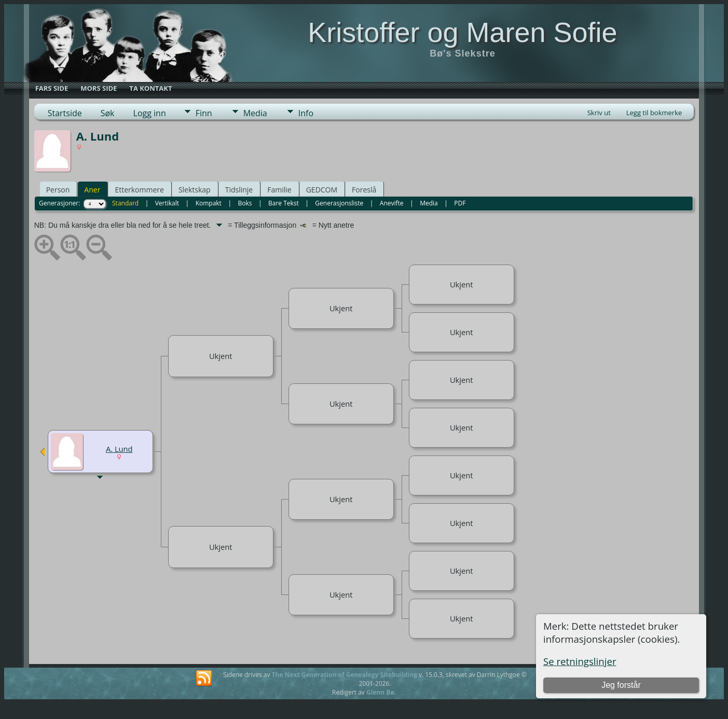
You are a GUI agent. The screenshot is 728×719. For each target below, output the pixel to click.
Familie (279, 190)
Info (306, 113)
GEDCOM (322, 190)
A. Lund (119, 449)
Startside (65, 113)
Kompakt (209, 203)
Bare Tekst (284, 203)
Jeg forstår (621, 685)
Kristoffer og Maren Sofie (462, 32)
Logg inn (150, 113)
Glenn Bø (380, 692)
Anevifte (392, 203)
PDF (460, 203)
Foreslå (364, 190)
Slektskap (195, 190)
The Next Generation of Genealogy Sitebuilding (345, 675)
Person (58, 190)
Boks (245, 203)
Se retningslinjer (580, 661)
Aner (92, 190)
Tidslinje (239, 190)
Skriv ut (599, 113)
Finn (204, 113)
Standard (125, 203)
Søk (108, 113)
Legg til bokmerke (654, 113)
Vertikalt (167, 203)
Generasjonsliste (339, 203)
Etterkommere (139, 190)
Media (255, 113)
